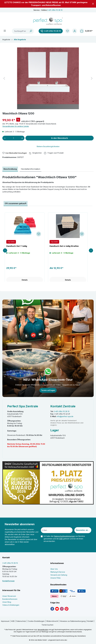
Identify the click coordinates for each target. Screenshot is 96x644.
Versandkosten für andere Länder (16, 126)
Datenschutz (21, 621)
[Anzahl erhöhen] (22, 138)
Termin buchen (47, 625)
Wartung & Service (58, 572)
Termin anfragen (48, 390)
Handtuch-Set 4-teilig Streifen (64, 246)
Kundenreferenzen (10, 599)
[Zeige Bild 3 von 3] (54, 107)
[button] (93, 4)
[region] (48, 78)
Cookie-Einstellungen (36, 621)
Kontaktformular (8, 581)
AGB (61, 539)
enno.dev (64, 640)
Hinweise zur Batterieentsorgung (73, 621)
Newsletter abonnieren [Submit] (84, 530)
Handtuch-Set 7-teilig (17, 246)
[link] (52, 609)
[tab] (10, 169)
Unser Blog (7, 602)
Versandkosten (43, 630)
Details (25, 280)
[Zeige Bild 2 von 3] (48, 107)
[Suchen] (31, 31)
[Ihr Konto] (75, 31)
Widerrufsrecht (52, 621)
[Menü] (5, 31)
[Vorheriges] (4, 78)
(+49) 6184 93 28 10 (55, 10)
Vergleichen (35, 153)
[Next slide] (91, 250)
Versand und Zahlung (59, 575)
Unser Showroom (9, 596)
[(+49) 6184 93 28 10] (51, 31)
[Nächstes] (92, 78)
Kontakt (90, 621)
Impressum (5, 621)
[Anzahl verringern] (5, 138)
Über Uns (54, 569)
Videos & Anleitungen (11, 605)
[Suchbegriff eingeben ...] (20, 31)
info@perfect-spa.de (65, 416)
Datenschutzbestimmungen (64, 536)
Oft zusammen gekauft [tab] (16, 203)
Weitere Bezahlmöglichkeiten (48, 146)
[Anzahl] (13, 138)
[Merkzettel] (67, 31)
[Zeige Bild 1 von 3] (42, 107)
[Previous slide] (5, 250)
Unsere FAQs (55, 578)
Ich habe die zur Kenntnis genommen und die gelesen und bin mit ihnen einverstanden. (64, 539)
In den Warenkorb (60, 138)
